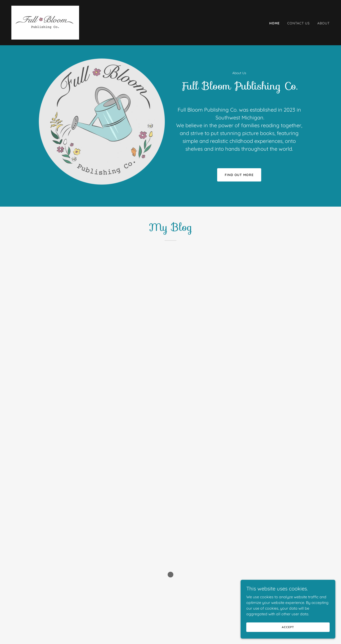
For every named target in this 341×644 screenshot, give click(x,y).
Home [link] (274, 23)
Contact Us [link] (298, 23)
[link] (45, 22)
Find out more (239, 175)
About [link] (323, 23)
